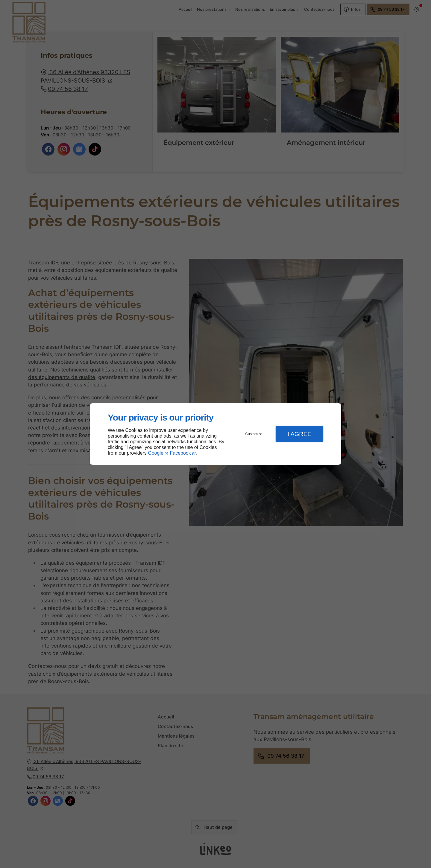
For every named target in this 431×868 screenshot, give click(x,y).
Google (156, 453)
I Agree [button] (299, 434)
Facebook (180, 453)
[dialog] (215, 434)
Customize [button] (254, 434)
